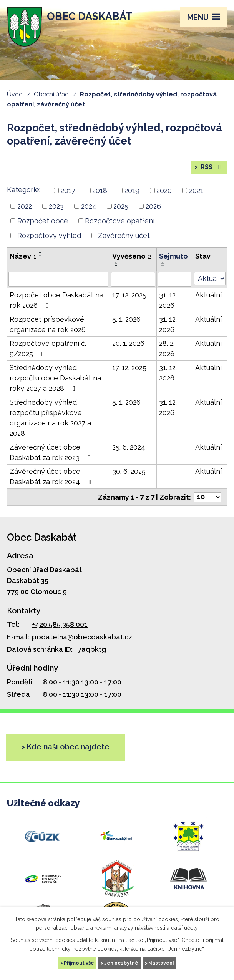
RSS (211, 167)
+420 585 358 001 (60, 624)
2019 (132, 190)
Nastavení (161, 963)
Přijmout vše (79, 963)
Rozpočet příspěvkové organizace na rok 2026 (48, 324)
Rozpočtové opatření (120, 221)
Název (23, 256)
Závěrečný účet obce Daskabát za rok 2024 (52, 477)
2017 (68, 190)
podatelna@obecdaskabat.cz (82, 637)
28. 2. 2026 (167, 349)
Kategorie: (24, 190)
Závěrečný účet (124, 235)
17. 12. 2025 (129, 295)
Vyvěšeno (132, 256)
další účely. (185, 928)
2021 (196, 190)
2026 (153, 206)
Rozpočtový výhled (49, 235)
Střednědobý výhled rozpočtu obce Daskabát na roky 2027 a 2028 (55, 378)
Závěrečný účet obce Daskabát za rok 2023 (52, 452)
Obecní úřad (51, 94)
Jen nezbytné (121, 963)
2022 (25, 206)
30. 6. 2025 (129, 471)
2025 (121, 206)
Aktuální (208, 295)
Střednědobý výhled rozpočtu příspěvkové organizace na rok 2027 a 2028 (50, 418)
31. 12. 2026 (168, 300)
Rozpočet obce (43, 221)
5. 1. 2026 (126, 319)
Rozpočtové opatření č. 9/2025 (48, 349)
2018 (100, 190)
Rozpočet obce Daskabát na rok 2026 (56, 300)
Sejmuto (173, 256)
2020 (164, 190)
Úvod (15, 94)
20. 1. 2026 (128, 343)
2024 (89, 206)
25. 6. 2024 (129, 447)
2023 (56, 206)
